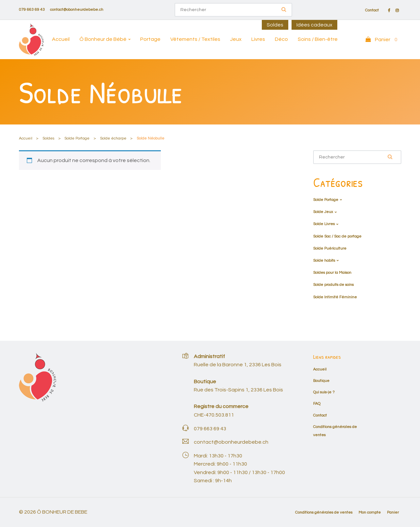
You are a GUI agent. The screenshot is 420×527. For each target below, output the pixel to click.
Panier (393, 512)
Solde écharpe (113, 138)
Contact (372, 10)
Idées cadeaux (314, 25)
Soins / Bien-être (318, 39)
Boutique (321, 381)
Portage (150, 39)
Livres (258, 39)
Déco (281, 39)
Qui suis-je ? (324, 392)
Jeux (236, 39)
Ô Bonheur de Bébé (103, 39)
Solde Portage (77, 138)
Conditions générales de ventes (324, 512)
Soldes (275, 25)
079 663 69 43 (32, 10)
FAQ (317, 404)
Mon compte (370, 512)
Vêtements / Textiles (195, 39)
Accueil (61, 39)
